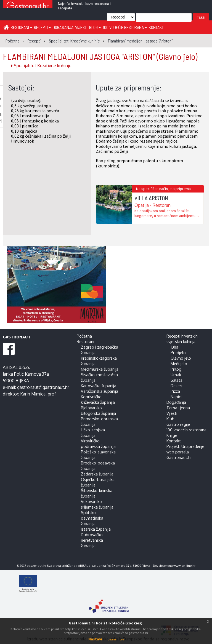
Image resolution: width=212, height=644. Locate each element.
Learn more (116, 639)
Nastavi (95, 639)
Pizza (175, 391)
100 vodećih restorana (125, 27)
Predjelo (178, 352)
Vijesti (81, 27)
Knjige (172, 435)
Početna (84, 336)
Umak (176, 375)
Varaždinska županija (100, 391)
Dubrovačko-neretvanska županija (93, 540)
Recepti (43, 27)
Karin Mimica (33, 394)
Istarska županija (96, 529)
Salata (177, 380)
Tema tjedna (178, 408)
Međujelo (179, 364)
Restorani (22, 27)
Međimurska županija (100, 369)
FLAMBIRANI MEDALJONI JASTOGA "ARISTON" (100, 56)
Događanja (63, 27)
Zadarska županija (97, 474)
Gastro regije (178, 424)
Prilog (176, 369)
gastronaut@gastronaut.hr (43, 387)
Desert (177, 386)
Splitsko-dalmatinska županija (92, 518)
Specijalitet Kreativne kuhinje (41, 66)
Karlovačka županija (99, 386)
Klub (170, 419)
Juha (174, 347)
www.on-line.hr (184, 566)
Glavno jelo (181, 358)
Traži (201, 17)
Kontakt (156, 27)
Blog (95, 27)
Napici (176, 397)
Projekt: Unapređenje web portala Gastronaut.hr (185, 452)
